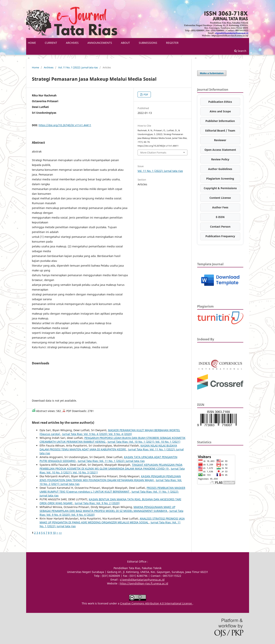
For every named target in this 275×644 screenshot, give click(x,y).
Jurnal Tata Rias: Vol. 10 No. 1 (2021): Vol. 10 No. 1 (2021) (144, 442)
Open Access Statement (220, 150)
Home (35, 67)
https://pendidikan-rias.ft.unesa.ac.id (144, 583)
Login (246, 3)
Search (240, 51)
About (125, 43)
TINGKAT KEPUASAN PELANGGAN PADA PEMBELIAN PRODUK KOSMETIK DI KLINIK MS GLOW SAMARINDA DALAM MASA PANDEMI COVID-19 (111, 467)
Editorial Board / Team (220, 131)
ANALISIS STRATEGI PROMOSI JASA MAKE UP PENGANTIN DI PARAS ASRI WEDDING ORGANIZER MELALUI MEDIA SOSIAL (112, 520)
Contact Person (220, 227)
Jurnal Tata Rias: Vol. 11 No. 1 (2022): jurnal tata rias (111, 461)
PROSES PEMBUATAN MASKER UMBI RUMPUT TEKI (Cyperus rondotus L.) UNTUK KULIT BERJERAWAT (112, 490)
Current (51, 43)
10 (54, 533)
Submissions (148, 43)
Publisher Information (220, 121)
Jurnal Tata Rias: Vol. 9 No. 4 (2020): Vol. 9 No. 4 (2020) (97, 434)
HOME (32, 43)
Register (172, 43)
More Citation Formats (153, 153)
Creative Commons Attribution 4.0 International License (156, 603)
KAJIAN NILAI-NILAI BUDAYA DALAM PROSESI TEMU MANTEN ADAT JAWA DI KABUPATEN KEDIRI (108, 447)
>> (60, 533)
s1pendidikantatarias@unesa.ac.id (142, 580)
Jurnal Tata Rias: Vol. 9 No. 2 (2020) (97, 503)
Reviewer (220, 140)
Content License (220, 198)
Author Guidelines (220, 169)
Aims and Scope (220, 111)
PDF (146, 94)
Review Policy (220, 159)
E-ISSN (220, 217)
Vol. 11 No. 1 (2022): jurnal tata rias (78, 67)
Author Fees (220, 207)
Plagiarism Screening (220, 179)
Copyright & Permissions (220, 188)
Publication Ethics (220, 102)
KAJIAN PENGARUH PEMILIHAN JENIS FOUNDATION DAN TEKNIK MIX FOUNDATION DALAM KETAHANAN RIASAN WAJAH (110, 478)
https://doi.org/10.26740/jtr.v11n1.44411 (65, 125)
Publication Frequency (220, 236)
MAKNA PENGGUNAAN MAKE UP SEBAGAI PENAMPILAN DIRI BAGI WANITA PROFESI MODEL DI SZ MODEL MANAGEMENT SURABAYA (107, 509)
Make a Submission (212, 73)
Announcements (100, 43)
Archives (72, 43)
